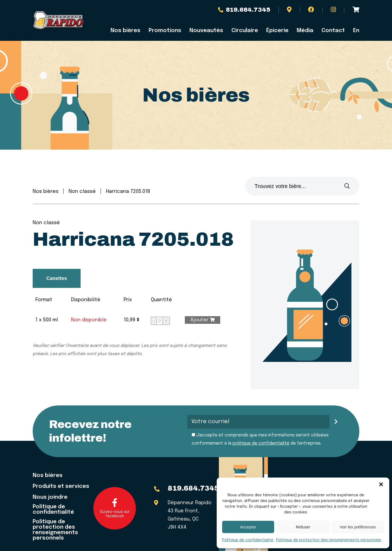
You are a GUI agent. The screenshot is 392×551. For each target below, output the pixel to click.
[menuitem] (354, 31)
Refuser (303, 527)
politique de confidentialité (261, 443)
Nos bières (125, 31)
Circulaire (245, 31)
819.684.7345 (244, 10)
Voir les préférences (358, 527)
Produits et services (61, 487)
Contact (333, 31)
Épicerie (277, 31)
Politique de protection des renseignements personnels (329, 540)
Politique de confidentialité (248, 540)
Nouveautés (206, 31)
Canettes (57, 278)
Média (305, 31)
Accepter (248, 527)
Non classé (82, 192)
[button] (381, 484)
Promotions (165, 31)
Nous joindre (50, 497)
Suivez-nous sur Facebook (115, 508)
